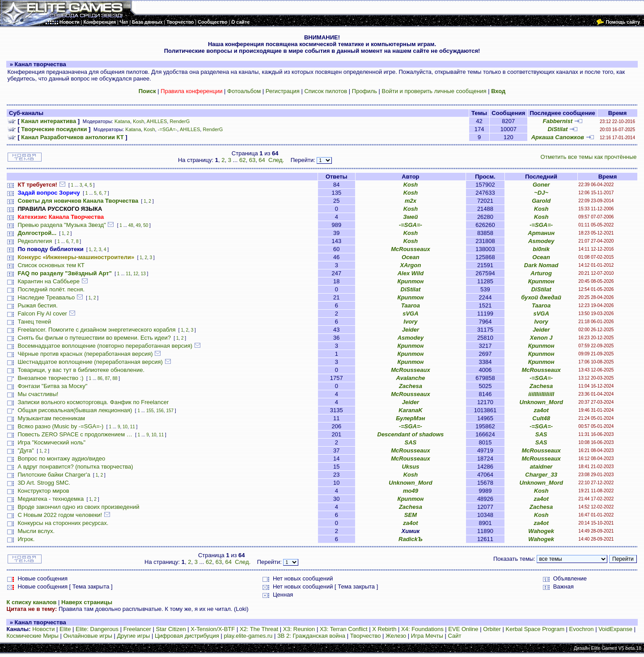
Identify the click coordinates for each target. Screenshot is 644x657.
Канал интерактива (49, 121)
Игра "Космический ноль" (51, 442)
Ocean (411, 257)
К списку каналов (31, 602)
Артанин (541, 233)
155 (150, 411)
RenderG (180, 121)
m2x (411, 201)
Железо (396, 636)
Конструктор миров (43, 491)
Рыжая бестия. (38, 305)
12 (136, 274)
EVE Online (463, 629)
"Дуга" (26, 450)
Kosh (138, 121)
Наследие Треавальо (46, 297)
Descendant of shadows (411, 434)
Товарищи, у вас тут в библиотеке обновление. (81, 370)
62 (242, 160)
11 (128, 274)
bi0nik (541, 249)
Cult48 (541, 418)
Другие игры (134, 636)
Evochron (582, 629)
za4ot (541, 410)
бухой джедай (541, 297)
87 (108, 378)
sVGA (410, 314)
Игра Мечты (427, 636)
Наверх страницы (87, 602)
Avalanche (410, 378)
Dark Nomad (541, 265)
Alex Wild (411, 273)
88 (115, 378)
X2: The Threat (259, 629)
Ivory (410, 322)
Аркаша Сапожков (558, 137)
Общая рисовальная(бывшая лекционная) (75, 410)
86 (100, 378)
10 (125, 427)
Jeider (411, 330)
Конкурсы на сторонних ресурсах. (63, 523)
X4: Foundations (422, 629)
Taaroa (411, 305)
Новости (43, 629)
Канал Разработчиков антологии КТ (72, 137)
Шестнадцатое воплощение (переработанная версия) (90, 362)
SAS (541, 434)
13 (143, 274)
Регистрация (283, 91)
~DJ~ (541, 193)
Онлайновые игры (87, 636)
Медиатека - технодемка (51, 499)
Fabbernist (558, 121)
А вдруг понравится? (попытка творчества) (75, 467)
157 (170, 411)
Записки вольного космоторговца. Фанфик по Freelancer (93, 402)
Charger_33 (541, 475)
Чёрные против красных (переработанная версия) (85, 354)
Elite (65, 629)
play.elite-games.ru (248, 636)
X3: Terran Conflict (344, 629)
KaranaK (410, 410)
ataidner (541, 467)
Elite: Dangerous (97, 629)
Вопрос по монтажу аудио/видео (61, 459)
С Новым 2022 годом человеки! (60, 515)
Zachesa (411, 386)
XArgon (410, 265)
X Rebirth (384, 629)
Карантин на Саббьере (49, 281)
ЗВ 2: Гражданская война (311, 636)
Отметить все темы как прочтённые (589, 157)
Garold (541, 201)
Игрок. (26, 539)
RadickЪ (411, 539)
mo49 (411, 491)
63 (252, 160)
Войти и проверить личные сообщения (434, 91)
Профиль (364, 91)
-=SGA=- (168, 129)
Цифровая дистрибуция (187, 636)
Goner (541, 185)
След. (276, 160)
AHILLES (157, 121)
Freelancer (137, 629)
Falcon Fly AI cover (42, 314)
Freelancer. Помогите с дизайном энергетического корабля (96, 330)
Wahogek (541, 531)
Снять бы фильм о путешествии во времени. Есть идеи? (94, 338)
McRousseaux (410, 249)
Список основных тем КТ (51, 265)
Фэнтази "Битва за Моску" (52, 386)
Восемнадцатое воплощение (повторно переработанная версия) (105, 346)
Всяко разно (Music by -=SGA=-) (60, 426)
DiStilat (557, 129)
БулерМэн (410, 418)
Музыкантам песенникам (51, 418)
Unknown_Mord (541, 402)
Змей (410, 217)
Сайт (454, 636)
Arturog (541, 273)
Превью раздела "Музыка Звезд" (61, 225)
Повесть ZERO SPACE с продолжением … (75, 434)
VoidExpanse (615, 629)
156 (160, 411)
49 (138, 225)
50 (146, 225)
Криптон (410, 281)
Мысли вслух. (36, 531)
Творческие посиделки (54, 129)
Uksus (410, 467)
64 (262, 160)
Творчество (366, 636)
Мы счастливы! (38, 394)
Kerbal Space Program (535, 629)
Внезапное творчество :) (50, 378)
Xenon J (541, 338)
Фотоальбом (244, 91)
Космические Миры (32, 636)
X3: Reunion (299, 629)
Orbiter (492, 629)
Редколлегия (35, 241)
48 (131, 225)
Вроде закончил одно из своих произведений (78, 507)
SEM (411, 515)
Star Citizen (171, 629)
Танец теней (34, 322)
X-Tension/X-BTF (213, 629)
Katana (122, 121)
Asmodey (541, 241)
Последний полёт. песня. (51, 289)
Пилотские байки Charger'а (54, 475)
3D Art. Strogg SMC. (44, 483)
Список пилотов (326, 91)
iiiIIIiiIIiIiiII (541, 394)
